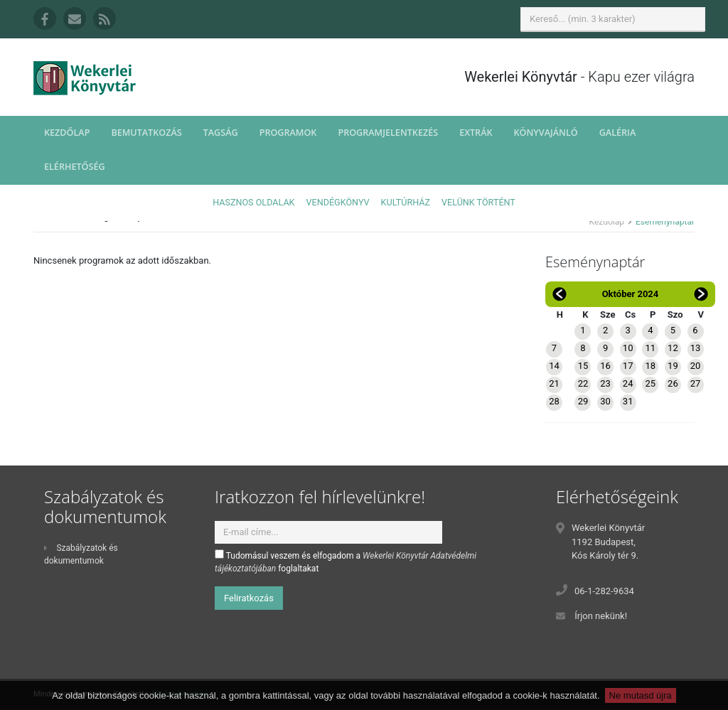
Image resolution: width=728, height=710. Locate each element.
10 (628, 348)
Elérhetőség (75, 167)
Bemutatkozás (146, 133)
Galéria (618, 133)
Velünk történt (478, 202)
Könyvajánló (546, 133)
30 (605, 401)
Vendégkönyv (338, 202)
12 (673, 348)
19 (673, 366)
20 (696, 366)
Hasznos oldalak (253, 202)
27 (696, 383)
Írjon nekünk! (601, 616)
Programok (288, 133)
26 (673, 383)
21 (554, 383)
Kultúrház (406, 202)
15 (583, 366)
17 (628, 366)
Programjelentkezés (388, 133)
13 (696, 348)
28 (554, 401)
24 (628, 383)
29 (583, 401)
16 (605, 366)
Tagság (221, 133)
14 (554, 366)
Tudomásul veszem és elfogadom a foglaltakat (346, 561)
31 (628, 401)
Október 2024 (631, 294)
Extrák (476, 133)
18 (650, 366)
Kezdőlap (67, 133)
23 (605, 383)
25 (650, 383)
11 (650, 348)
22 (583, 383)
